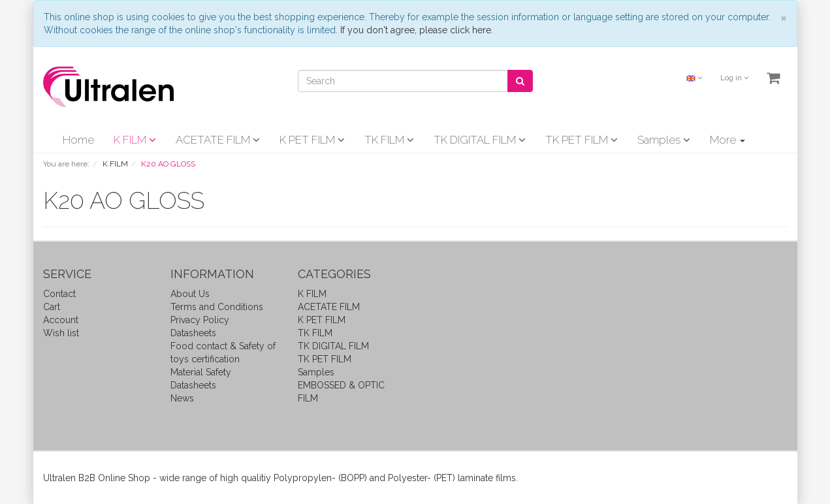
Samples (664, 140)
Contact (59, 294)
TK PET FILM (582, 140)
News (182, 398)
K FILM (135, 140)
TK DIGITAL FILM (480, 140)
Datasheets (193, 333)
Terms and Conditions (217, 307)
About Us (190, 294)
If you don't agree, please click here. (417, 30)
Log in (734, 78)
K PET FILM (312, 140)
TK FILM (389, 140)
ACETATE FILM (218, 140)
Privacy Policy (200, 320)
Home (78, 140)
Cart (52, 307)
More (727, 140)
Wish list (61, 333)
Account (61, 320)
